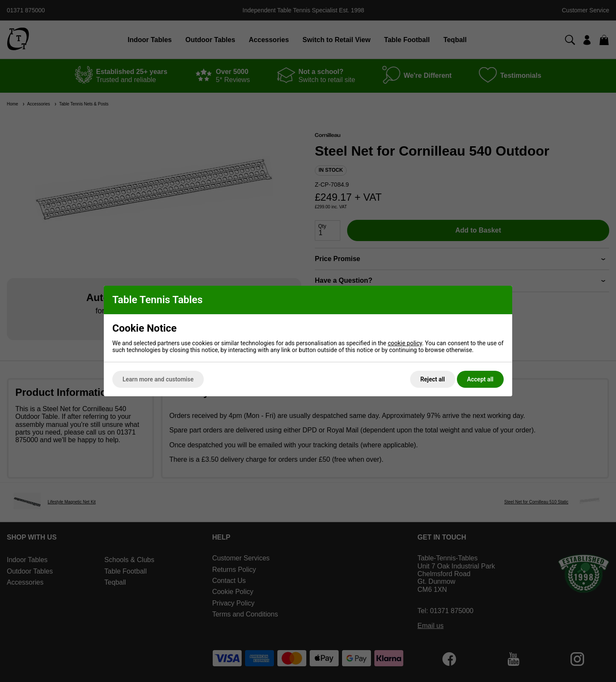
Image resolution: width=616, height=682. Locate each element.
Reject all (433, 379)
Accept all (480, 379)
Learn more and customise (158, 379)
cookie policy (405, 343)
